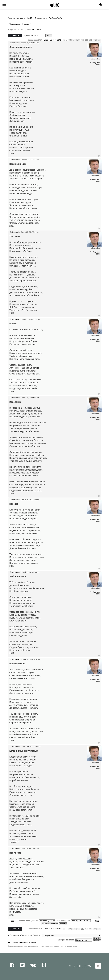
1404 (98, 65)
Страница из (53, 40)
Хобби (30, 18)
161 (95, 40)
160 (91, 40)
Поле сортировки (73, 921)
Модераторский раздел (19, 24)
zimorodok (36, 29)
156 (74, 40)
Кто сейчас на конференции (22, 943)
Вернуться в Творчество (21, 935)
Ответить (15, 35)
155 (70, 40)
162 (99, 40)
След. (97, 921)
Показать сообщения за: (37, 921)
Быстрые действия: (66, 940)
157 (78, 40)
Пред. (12, 921)
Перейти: (37, 935)
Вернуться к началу (99, 156)
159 (87, 40)
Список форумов (17, 18)
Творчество (41, 18)
